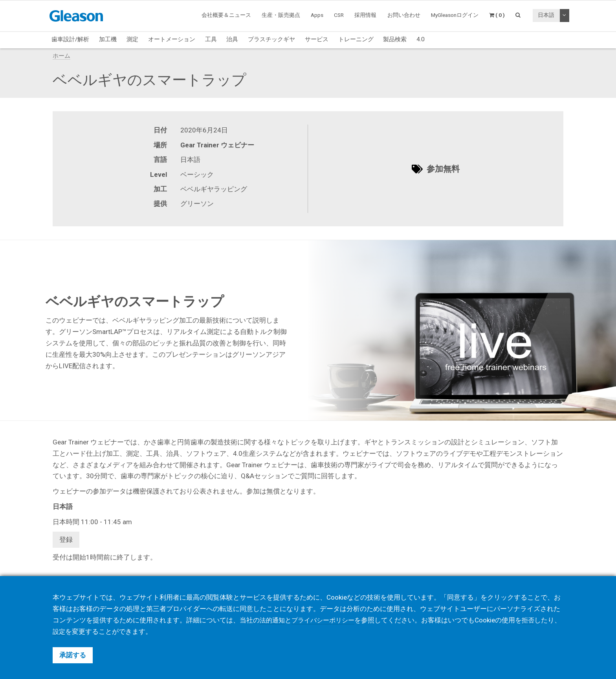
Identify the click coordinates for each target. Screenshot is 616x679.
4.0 (421, 39)
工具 (211, 39)
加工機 (108, 39)
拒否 (534, 620)
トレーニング (356, 39)
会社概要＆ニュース (226, 15)
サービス (317, 39)
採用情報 (365, 15)
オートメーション (172, 39)
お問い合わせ (404, 15)
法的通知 (273, 620)
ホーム (61, 56)
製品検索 (395, 39)
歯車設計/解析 (70, 39)
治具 (232, 39)
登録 (66, 540)
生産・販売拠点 (281, 15)
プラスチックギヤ (271, 39)
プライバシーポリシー (326, 620)
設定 (73, 631)
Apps (317, 15)
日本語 (546, 15)
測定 (132, 39)
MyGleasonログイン (455, 15)
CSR (339, 15)
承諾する (73, 655)
